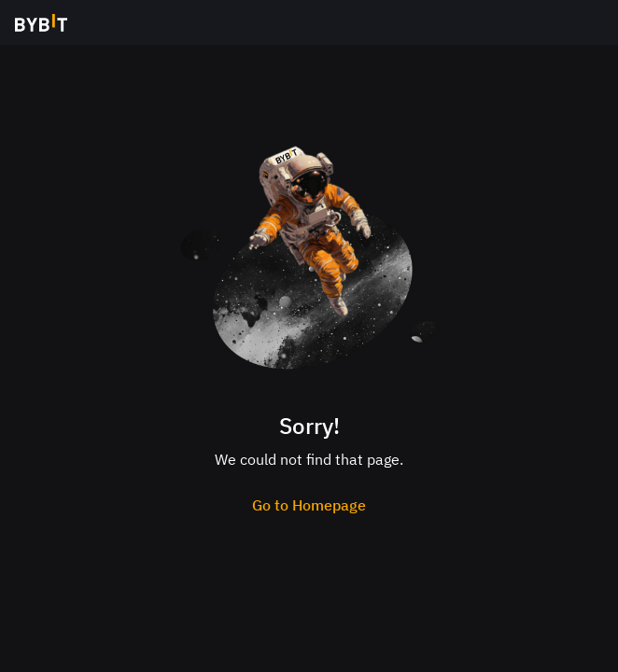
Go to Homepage (309, 505)
